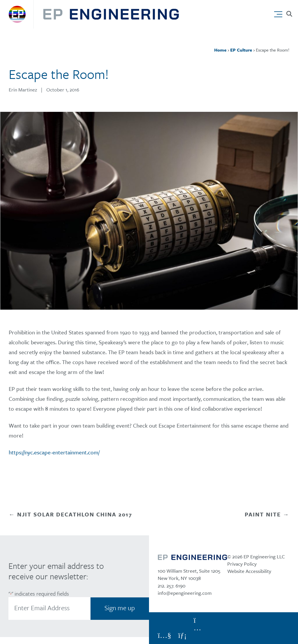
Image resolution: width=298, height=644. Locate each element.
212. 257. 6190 (172, 586)
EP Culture (241, 50)
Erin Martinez (23, 90)
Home (220, 50)
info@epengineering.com (185, 593)
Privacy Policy (242, 564)
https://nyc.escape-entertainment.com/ (54, 452)
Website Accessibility (249, 571)
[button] (280, 13)
